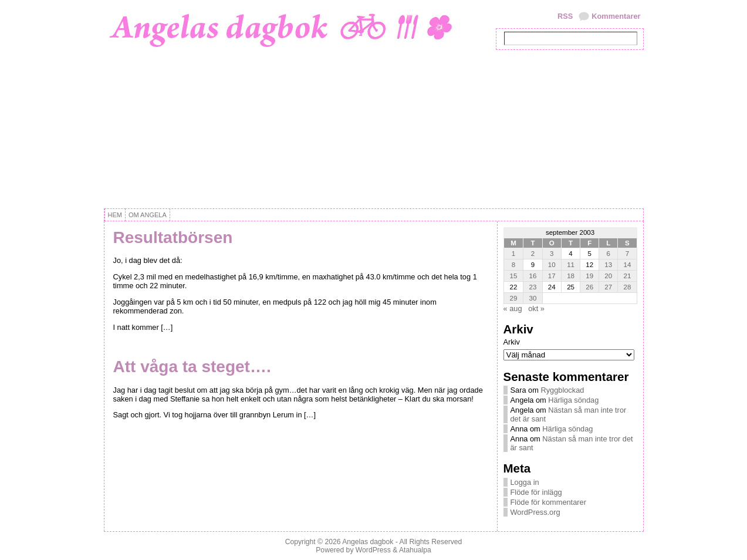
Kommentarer (616, 16)
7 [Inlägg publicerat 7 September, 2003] (627, 254)
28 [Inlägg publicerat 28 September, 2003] (628, 287)
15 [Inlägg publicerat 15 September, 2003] (514, 276)
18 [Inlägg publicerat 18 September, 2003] (571, 276)
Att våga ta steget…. (192, 367)
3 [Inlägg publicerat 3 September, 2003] (552, 254)
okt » (536, 308)
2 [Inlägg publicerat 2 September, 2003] (533, 254)
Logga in (525, 482)
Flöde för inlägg (536, 492)
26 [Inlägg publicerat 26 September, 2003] (589, 287)
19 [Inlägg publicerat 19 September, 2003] (589, 276)
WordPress (373, 550)
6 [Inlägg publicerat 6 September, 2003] (609, 254)
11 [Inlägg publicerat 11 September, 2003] (571, 265)
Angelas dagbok (368, 542)
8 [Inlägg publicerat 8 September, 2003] (513, 265)
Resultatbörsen (173, 237)
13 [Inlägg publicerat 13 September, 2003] (608, 265)
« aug (513, 308)
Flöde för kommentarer (548, 502)
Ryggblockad (562, 390)
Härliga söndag (573, 400)
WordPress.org (535, 512)
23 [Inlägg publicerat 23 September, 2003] (533, 287)
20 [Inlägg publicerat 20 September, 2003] (608, 276)
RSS (565, 16)
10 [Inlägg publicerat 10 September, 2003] (552, 265)
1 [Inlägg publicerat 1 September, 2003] (513, 254)
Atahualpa (415, 550)
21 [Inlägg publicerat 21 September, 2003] (628, 276)
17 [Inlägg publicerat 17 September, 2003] (552, 276)
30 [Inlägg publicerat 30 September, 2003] (533, 298)
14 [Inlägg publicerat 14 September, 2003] (628, 265)
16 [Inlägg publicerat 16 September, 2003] (533, 276)
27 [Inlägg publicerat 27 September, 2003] (608, 287)
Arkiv (512, 342)
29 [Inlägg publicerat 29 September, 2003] (514, 298)
